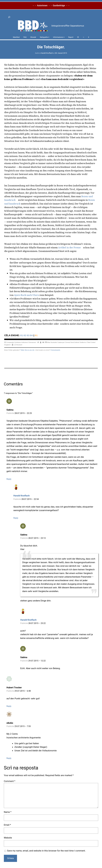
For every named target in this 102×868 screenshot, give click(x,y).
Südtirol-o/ (83, 342)
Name (8, 812)
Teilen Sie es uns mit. (27, 350)
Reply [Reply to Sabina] (9, 479)
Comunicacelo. (56, 350)
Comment (10, 781)
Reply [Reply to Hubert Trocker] (9, 706)
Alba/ (49, 342)
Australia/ (54, 342)
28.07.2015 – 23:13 (37, 538)
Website (8, 838)
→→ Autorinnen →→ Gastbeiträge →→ (51, 5)
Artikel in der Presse (69, 248)
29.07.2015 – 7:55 (23, 726)
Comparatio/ (10, 342)
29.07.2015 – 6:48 (23, 691)
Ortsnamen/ (32, 342)
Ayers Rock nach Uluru (26, 295)
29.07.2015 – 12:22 (37, 661)
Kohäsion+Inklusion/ (21, 342)
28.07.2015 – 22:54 (30, 499)
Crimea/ (68, 342)
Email (7, 825)
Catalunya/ (61, 342)
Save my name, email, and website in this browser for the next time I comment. (46, 851)
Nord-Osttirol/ (75, 342)
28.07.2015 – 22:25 (23, 413)
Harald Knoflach (47, 53)
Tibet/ (89, 342)
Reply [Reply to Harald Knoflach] (16, 518)
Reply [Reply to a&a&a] (9, 758)
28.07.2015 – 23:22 (37, 623)
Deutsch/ (19, 345)
